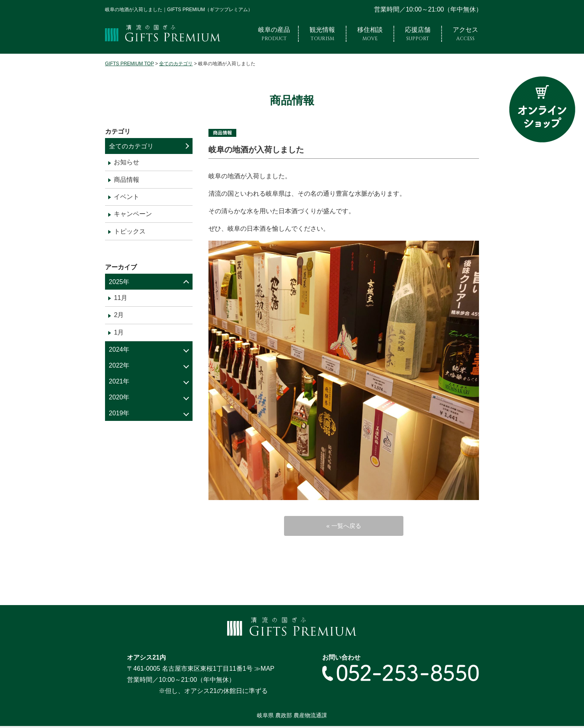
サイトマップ (142, 719)
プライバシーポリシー (192, 719)
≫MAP (264, 653)
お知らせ (127, 162)
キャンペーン (133, 214)
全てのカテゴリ (131, 146)
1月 (119, 332)
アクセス (465, 34)
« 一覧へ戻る (344, 528)
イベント (127, 197)
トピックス (130, 231)
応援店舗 (418, 34)
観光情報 (322, 34)
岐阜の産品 (274, 34)
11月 (121, 298)
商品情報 (127, 180)
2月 (119, 315)
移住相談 (370, 34)
